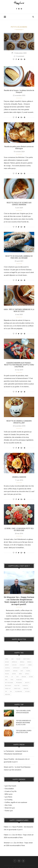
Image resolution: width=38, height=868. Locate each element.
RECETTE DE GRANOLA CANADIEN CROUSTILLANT (19, 422)
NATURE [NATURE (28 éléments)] (31, 677)
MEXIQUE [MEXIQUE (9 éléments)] (24, 677)
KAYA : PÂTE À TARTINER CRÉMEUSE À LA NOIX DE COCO (19, 310)
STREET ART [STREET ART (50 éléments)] (8, 689)
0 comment (19, 56)
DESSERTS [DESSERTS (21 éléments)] (7, 671)
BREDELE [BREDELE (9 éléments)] (22, 662)
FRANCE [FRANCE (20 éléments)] (7, 674)
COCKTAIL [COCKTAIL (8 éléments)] (7, 668)
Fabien (6, 827)
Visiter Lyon (9, 811)
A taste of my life (11, 791)
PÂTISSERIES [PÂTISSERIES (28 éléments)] (19, 683)
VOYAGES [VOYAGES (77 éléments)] (27, 691)
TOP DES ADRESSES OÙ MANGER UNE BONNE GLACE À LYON (23, 723)
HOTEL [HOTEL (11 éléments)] (7, 677)
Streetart (7, 843)
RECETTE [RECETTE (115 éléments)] (27, 683)
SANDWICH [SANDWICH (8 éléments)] (25, 686)
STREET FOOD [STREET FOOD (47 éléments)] (17, 689)
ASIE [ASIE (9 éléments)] (12, 659)
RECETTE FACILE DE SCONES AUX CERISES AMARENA (19, 204)
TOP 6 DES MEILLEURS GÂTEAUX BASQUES (23, 712)
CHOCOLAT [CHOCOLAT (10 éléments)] (22, 665)
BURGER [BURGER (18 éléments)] (7, 665)
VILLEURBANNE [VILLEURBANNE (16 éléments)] (18, 691)
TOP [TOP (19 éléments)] (6, 691)
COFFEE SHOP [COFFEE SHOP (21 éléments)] (16, 668)
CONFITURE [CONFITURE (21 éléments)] (25, 668)
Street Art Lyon (10, 808)
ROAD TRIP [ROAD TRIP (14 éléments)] (17, 686)
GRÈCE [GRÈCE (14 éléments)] (20, 674)
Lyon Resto (9, 797)
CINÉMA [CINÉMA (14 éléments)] (30, 665)
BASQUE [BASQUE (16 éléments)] (7, 662)
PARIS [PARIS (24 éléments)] (12, 680)
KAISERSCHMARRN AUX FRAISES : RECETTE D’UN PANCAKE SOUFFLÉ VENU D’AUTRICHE (19, 365)
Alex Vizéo (8, 805)
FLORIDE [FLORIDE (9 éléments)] (28, 671)
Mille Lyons (9, 794)
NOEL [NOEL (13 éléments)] (6, 680)
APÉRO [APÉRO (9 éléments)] (7, 659)
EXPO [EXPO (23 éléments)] (22, 671)
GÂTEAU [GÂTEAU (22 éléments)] (27, 674)
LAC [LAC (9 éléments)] (12, 677)
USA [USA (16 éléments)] (11, 691)
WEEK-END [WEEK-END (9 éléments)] (7, 694)
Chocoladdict (9, 789)
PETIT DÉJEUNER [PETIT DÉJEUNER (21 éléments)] (9, 683)
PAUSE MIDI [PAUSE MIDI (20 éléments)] (19, 680)
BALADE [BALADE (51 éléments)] (18, 659)
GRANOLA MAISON (19, 477)
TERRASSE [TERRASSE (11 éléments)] (26, 689)
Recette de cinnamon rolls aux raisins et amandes (19, 42)
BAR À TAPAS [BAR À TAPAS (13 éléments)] (26, 659)
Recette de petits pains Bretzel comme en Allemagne (19, 148)
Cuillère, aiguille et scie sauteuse (16, 802)
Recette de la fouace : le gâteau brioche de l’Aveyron (19, 91)
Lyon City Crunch (10, 786)
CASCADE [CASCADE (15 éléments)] (14, 665)
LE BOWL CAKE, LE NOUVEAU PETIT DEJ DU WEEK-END (19, 529)
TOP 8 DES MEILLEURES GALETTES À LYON (24, 732)
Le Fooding (9, 800)
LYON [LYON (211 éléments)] (17, 677)
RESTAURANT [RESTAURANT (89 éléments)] (8, 686)
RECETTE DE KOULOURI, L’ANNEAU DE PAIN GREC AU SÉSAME (19, 257)
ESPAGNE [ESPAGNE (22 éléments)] (15, 671)
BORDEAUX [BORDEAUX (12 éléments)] (14, 662)
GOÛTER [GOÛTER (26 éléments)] (14, 674)
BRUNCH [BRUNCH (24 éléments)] (29, 662)
